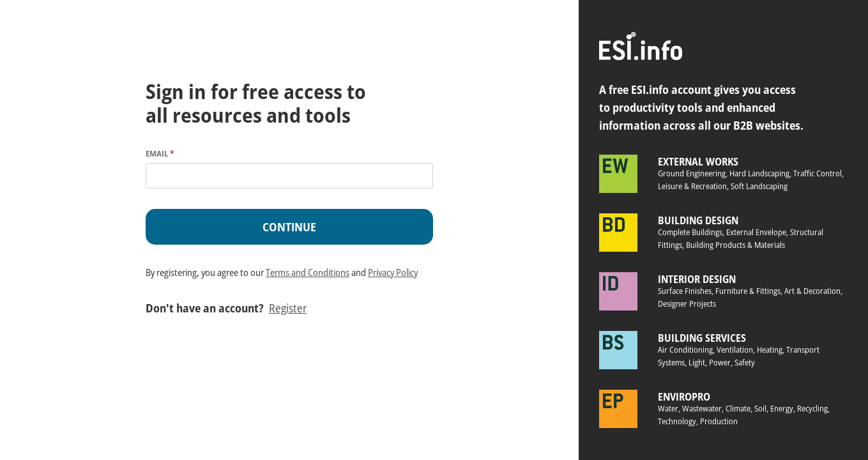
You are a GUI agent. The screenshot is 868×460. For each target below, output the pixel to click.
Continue (289, 227)
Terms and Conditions (308, 272)
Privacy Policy (393, 272)
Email (160, 153)
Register (288, 308)
